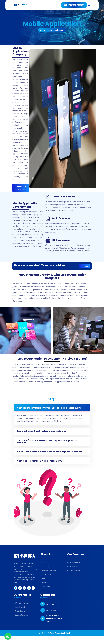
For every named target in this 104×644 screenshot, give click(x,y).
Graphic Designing (22, 617)
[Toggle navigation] (89, 5)
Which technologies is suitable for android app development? (50, 453)
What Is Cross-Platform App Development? (40, 463)
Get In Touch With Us (21, 188)
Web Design (73, 569)
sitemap (45, 585)
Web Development (75, 565)
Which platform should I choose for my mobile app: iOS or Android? (47, 443)
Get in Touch (84, 266)
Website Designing (22, 605)
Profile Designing (21, 613)
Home (43, 30)
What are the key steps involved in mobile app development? (49, 408)
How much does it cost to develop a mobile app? (42, 432)
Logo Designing (21, 609)
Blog (44, 581)
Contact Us (46, 589)
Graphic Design (74, 573)
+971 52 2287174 (52, 606)
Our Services (47, 577)
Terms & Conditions (49, 573)
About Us (45, 569)
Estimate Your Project (74, 5)
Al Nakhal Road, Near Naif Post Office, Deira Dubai (54, 621)
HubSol (67, 635)
